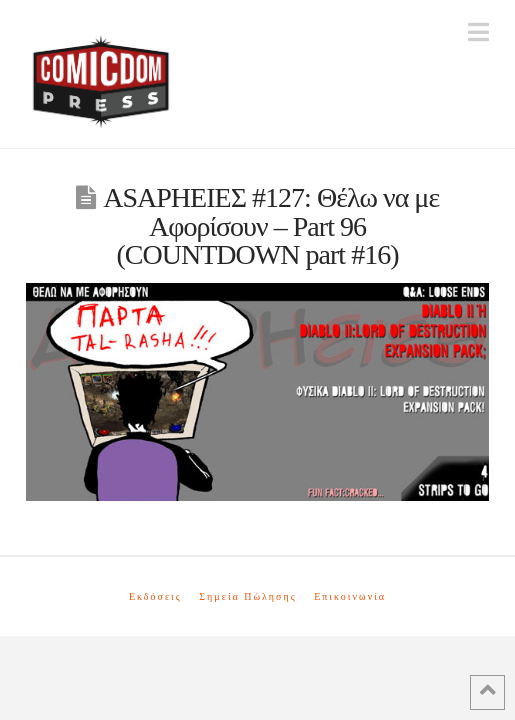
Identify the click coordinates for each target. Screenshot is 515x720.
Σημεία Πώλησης (247, 596)
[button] (478, 32)
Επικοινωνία (350, 596)
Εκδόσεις (155, 596)
